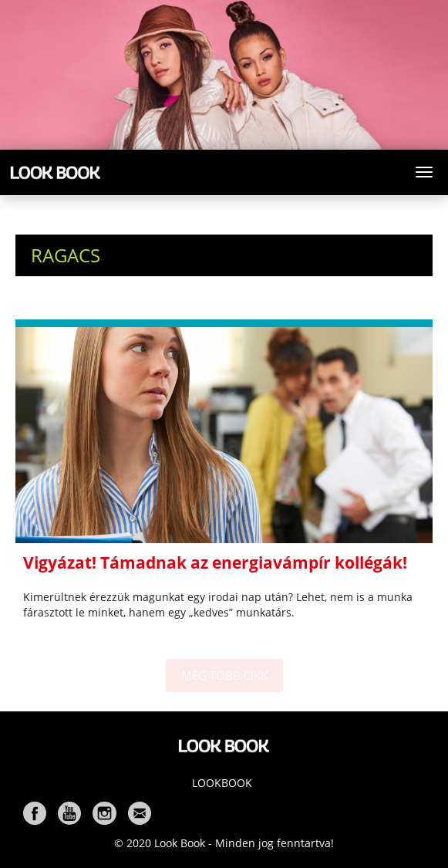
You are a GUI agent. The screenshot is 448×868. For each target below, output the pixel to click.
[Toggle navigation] (424, 172)
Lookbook (222, 783)
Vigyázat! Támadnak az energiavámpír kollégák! (215, 562)
